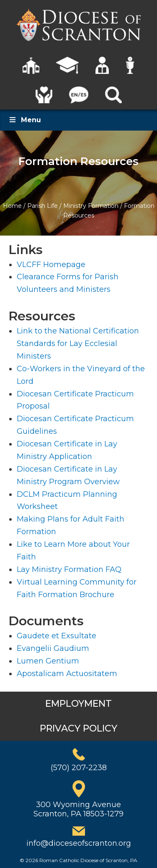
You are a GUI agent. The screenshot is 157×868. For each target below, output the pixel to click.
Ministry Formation (91, 206)
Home (12, 206)
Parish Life (42, 206)
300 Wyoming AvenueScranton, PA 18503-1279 (78, 809)
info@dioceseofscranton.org (79, 843)
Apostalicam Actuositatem (67, 674)
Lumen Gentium (48, 661)
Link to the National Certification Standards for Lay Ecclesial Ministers (78, 344)
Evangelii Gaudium (53, 648)
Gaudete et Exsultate (57, 636)
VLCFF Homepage (51, 265)
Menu (25, 120)
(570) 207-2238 (79, 768)
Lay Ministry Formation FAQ (69, 569)
